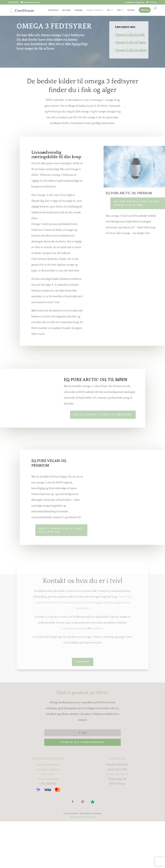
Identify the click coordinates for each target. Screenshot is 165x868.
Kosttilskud (53, 10)
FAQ (119, 10)
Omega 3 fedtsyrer (95, 10)
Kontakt (131, 10)
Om (109, 10)
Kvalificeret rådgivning (134, 2)
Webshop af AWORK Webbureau (83, 851)
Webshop (145, 10)
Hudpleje (78, 10)
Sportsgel (66, 10)
